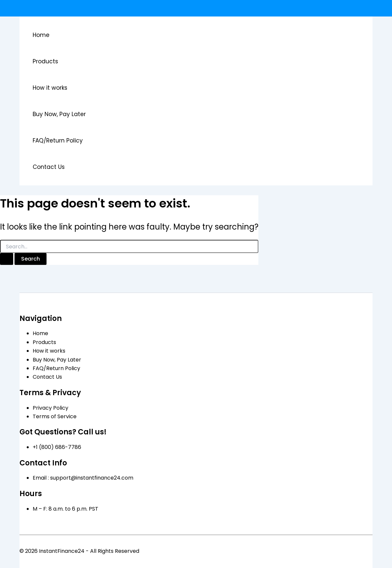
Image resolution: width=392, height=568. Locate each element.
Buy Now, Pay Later (59, 114)
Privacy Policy (50, 408)
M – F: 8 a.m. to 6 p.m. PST (65, 509)
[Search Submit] (7, 259)
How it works (50, 88)
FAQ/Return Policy (58, 141)
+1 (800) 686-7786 (57, 447)
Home (41, 35)
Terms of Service (55, 416)
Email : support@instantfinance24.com (83, 478)
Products (45, 61)
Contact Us (49, 167)
